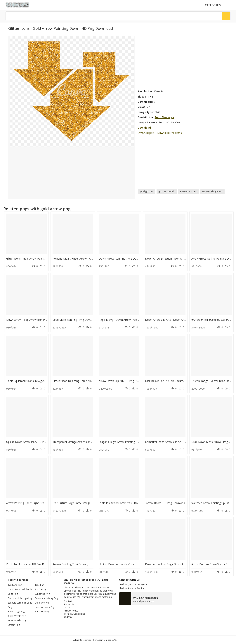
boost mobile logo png (20, 598)
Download (144, 128)
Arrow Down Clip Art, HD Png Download (123, 381)
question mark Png (45, 607)
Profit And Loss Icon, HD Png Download (30, 564)
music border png (17, 620)
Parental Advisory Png (46, 598)
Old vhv (68, 617)
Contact (68, 601)
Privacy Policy (71, 611)
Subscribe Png (42, 594)
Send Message (164, 117)
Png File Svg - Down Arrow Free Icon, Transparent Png (131, 320)
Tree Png (39, 585)
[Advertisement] (183, 62)
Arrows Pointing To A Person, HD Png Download (82, 564)
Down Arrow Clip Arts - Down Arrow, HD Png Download (179, 320)
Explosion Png (42, 603)
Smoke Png (41, 589)
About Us (69, 604)
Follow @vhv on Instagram (133, 584)
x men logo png (16, 612)
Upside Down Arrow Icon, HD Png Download (33, 442)
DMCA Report (146, 133)
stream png (14, 625)
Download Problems (170, 133)
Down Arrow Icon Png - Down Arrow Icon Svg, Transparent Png (183, 564)
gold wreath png (17, 616)
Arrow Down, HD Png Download (165, 503)
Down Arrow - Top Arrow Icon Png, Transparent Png (38, 320)
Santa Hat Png (42, 612)
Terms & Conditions (74, 614)
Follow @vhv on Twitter (132, 588)
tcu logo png (15, 585)
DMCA (67, 608)
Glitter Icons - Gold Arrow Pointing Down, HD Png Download (42, 259)
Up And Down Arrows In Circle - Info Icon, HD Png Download (135, 564)
